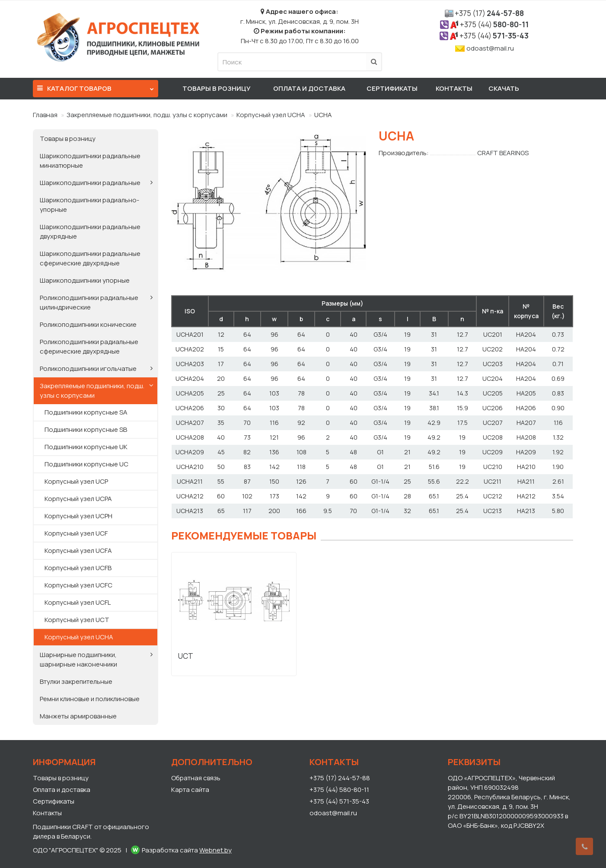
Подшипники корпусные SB (86, 429)
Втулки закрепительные (76, 681)
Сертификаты (392, 88)
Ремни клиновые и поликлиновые (90, 699)
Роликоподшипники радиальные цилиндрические (89, 302)
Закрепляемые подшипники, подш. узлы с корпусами (147, 115)
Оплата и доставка (309, 88)
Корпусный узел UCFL (78, 602)
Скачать (504, 88)
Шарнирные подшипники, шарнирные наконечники (78, 659)
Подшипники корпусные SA (86, 412)
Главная (45, 115)
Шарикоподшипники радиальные (90, 183)
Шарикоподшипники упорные (85, 280)
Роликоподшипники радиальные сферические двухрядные (89, 346)
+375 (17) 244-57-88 (340, 778)
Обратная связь (196, 778)
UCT (186, 656)
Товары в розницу (216, 88)
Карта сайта (190, 790)
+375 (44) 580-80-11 (339, 790)
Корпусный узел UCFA (78, 550)
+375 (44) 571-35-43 (339, 801)
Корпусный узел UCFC (78, 585)
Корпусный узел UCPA (78, 499)
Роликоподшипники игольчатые (88, 369)
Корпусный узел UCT (77, 620)
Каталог (96, 86)
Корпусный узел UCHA (271, 115)
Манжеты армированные (78, 716)
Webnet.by (215, 850)
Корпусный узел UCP (76, 481)
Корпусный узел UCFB (78, 568)
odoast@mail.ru (490, 48)
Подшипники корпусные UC (86, 464)
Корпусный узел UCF (76, 533)
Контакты (454, 88)
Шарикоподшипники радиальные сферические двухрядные (90, 258)
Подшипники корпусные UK (86, 447)
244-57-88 (489, 13)
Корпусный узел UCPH (78, 516)
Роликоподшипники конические (88, 324)
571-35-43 (494, 36)
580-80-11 (494, 24)
